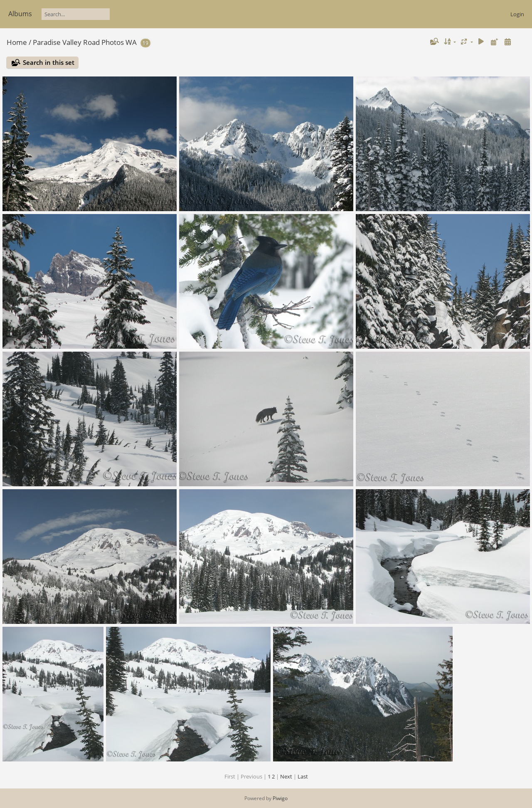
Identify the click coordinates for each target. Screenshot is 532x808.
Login (517, 14)
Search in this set (49, 62)
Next (286, 776)
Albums (20, 14)
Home (17, 42)
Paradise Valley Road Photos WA (85, 42)
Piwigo (280, 798)
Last (303, 776)
